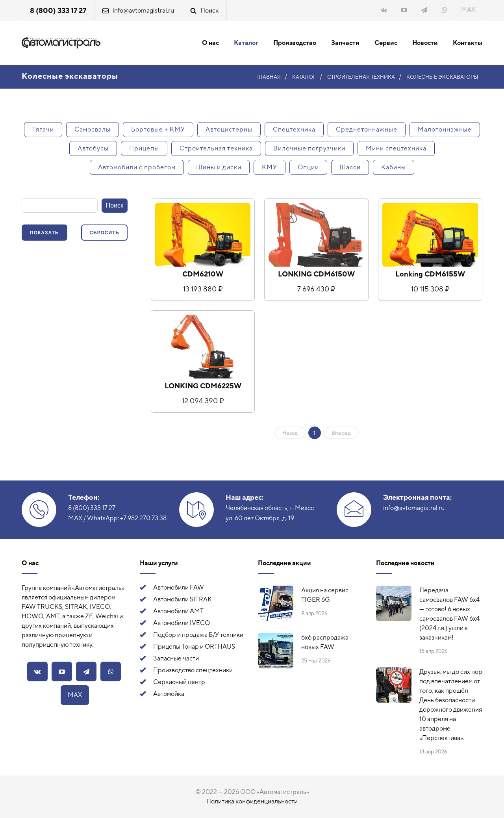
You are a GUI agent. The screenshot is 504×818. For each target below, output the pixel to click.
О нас (210, 43)
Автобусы (93, 148)
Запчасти (345, 43)
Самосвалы (93, 129)
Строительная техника (216, 148)
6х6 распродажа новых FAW (325, 642)
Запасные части (176, 658)
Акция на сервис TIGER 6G (325, 595)
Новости (425, 43)
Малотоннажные (445, 129)
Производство (295, 43)
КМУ (270, 167)
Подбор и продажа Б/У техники (198, 635)
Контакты (468, 43)
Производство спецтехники (193, 670)
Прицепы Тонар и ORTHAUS (194, 646)
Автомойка (169, 694)
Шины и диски (219, 167)
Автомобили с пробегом (137, 167)
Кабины (394, 167)
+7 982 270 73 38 (143, 518)
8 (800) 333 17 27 (58, 10)
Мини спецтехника (396, 148)
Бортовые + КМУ (158, 129)
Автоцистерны (229, 129)
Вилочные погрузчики (309, 148)
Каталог (246, 43)
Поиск (209, 10)
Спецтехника (294, 129)
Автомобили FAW (179, 587)
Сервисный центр (179, 682)
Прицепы (144, 148)
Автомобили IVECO (182, 623)
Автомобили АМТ (178, 611)
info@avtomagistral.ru (143, 10)
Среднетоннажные (367, 129)
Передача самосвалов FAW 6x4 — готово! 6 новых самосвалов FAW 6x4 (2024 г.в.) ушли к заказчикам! (449, 614)
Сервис (386, 43)
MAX (468, 10)
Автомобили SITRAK (183, 599)
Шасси (350, 167)
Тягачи (43, 129)
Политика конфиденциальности (252, 801)
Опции (308, 167)
